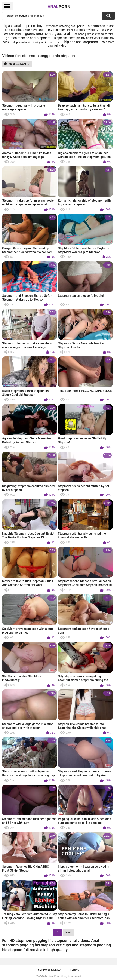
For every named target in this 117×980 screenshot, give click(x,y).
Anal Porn (54, 976)
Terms (75, 970)
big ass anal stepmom (81, 42)
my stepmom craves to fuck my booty (73, 30)
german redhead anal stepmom (28, 38)
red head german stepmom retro (94, 34)
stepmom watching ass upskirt (65, 26)
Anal (59, 6)
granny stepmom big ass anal (47, 34)
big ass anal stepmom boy (23, 26)
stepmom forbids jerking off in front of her (37, 42)
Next (68, 932)
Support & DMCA (50, 970)
